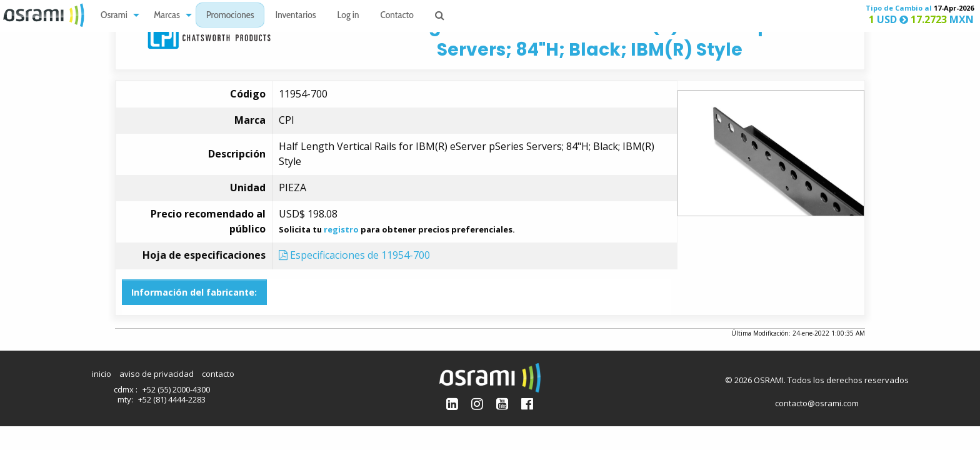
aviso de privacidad (157, 374)
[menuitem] (117, 15)
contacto (218, 374)
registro (341, 229)
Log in (348, 16)
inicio (102, 374)
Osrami (114, 16)
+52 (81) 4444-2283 (172, 399)
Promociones (230, 16)
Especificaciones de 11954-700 (354, 255)
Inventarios (295, 16)
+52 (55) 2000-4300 (176, 389)
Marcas (167, 16)
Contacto (397, 16)
